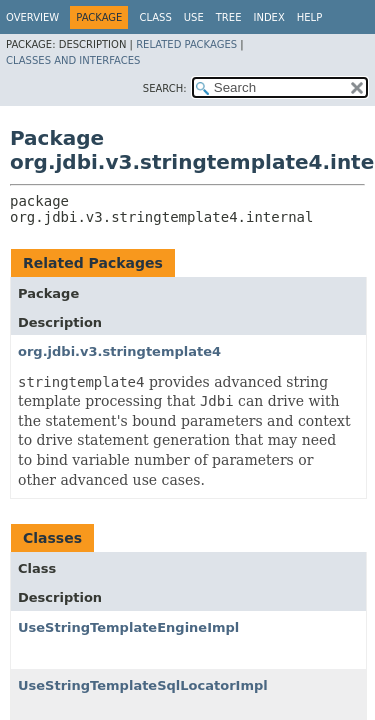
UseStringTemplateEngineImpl (128, 627)
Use (194, 17)
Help (309, 17)
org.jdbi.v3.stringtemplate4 (119, 351)
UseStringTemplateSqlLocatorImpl (143, 685)
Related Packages (186, 44)
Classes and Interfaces (73, 60)
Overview (32, 17)
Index (268, 17)
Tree (229, 17)
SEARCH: (165, 88)
